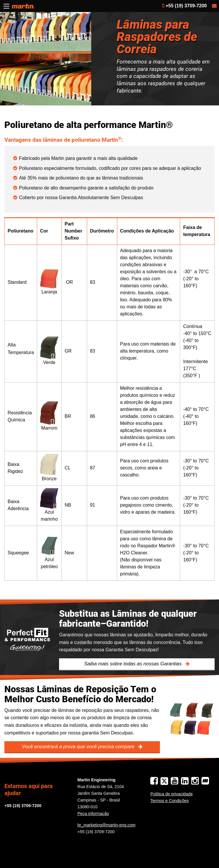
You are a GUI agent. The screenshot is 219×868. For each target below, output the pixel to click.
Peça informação (93, 814)
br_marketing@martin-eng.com (107, 825)
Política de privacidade (171, 794)
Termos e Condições (169, 801)
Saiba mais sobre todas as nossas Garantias (134, 664)
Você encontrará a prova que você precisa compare (79, 747)
